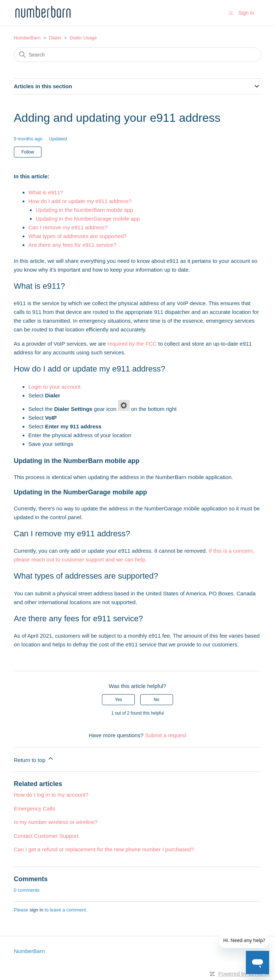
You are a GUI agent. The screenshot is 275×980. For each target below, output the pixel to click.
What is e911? (46, 192)
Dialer (55, 38)
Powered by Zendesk (244, 974)
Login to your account (54, 387)
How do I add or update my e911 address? (80, 201)
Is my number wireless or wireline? (56, 822)
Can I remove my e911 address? (68, 227)
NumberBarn (27, 38)
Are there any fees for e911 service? (72, 245)
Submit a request (166, 735)
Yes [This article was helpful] (119, 700)
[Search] (138, 55)
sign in (36, 910)
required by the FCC (132, 344)
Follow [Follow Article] (28, 152)
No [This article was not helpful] (156, 700)
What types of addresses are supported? (78, 236)
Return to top (34, 759)
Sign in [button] (246, 13)
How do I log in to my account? (51, 795)
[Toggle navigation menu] (231, 13)
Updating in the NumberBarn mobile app (85, 210)
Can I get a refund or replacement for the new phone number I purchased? (104, 849)
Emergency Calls (34, 808)
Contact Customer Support (46, 836)
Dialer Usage (83, 38)
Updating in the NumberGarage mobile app (88, 219)
